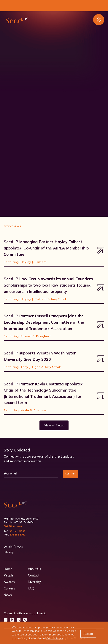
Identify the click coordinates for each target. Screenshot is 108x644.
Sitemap (9, 552)
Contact (34, 575)
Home (8, 569)
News (8, 595)
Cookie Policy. (55, 638)
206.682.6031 (18, 535)
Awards (9, 582)
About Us (34, 569)
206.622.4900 (17, 531)
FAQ (31, 588)
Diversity (34, 582)
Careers (9, 588)
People (9, 575)
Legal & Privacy (13, 546)
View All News (54, 425)
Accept (88, 634)
